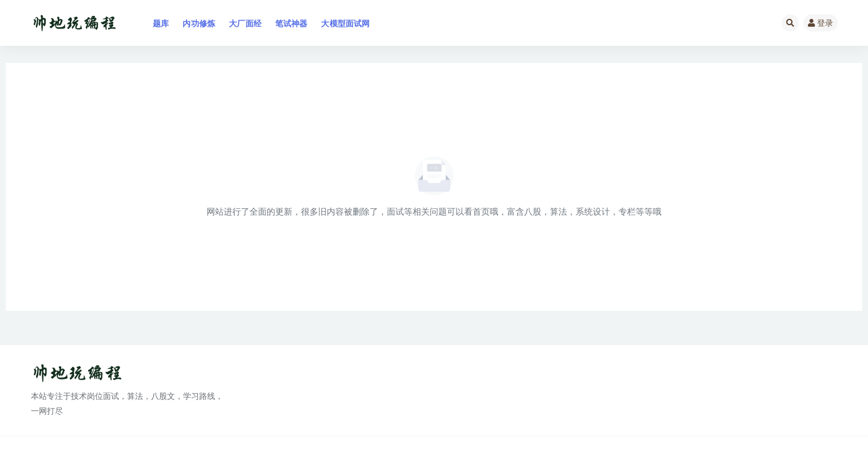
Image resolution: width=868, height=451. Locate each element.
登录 (821, 23)
